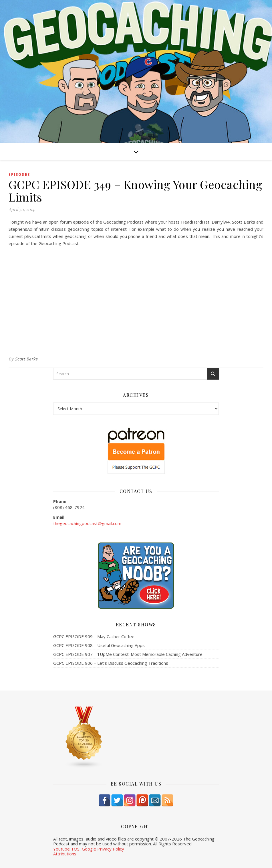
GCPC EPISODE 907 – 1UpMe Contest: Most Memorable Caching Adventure (128, 654)
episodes (19, 174)
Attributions (65, 854)
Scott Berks (26, 359)
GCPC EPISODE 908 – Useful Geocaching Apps (99, 645)
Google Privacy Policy (103, 849)
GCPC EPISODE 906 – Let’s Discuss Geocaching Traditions (111, 663)
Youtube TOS (66, 849)
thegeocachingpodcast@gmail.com (87, 523)
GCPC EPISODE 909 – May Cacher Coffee (94, 636)
